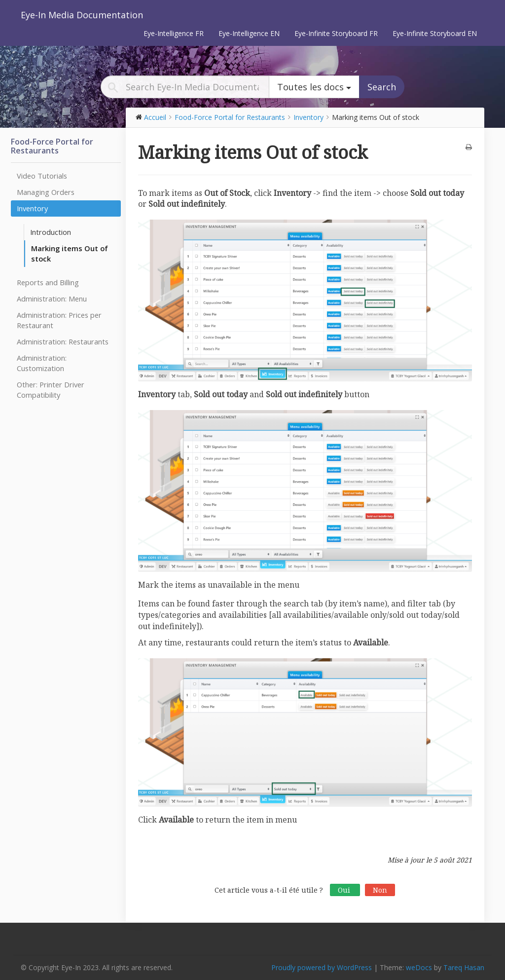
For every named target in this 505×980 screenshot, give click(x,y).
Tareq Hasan (464, 967)
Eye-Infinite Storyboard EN (435, 33)
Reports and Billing (48, 282)
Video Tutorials (42, 176)
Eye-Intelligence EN (249, 33)
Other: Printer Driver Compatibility (51, 390)
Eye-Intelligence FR (174, 33)
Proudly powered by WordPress (322, 967)
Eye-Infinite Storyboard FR (336, 33)
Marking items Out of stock (70, 253)
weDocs (419, 967)
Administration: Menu (52, 299)
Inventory (32, 208)
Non (380, 890)
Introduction (51, 232)
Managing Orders (46, 192)
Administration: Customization (42, 363)
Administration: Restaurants (63, 341)
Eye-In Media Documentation (82, 15)
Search (382, 87)
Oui (345, 890)
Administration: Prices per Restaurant (59, 320)
